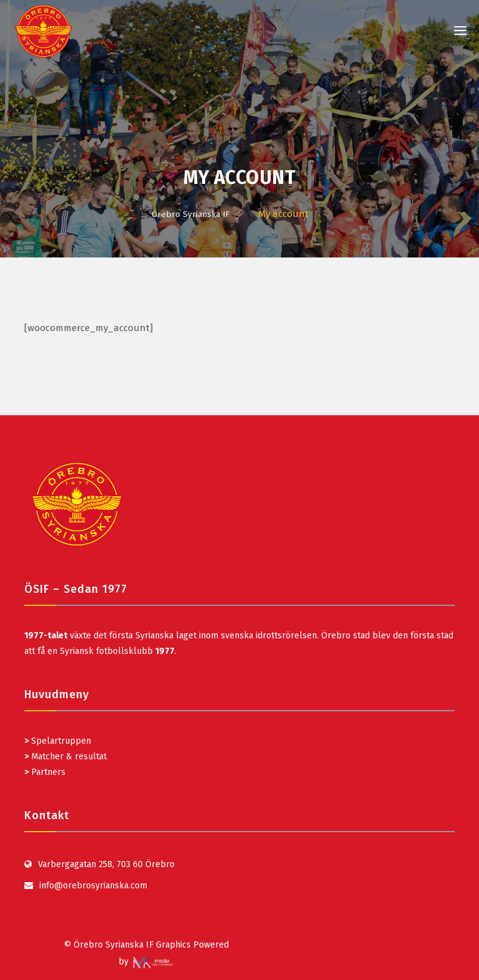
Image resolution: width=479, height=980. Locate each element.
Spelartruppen (60, 740)
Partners (45, 771)
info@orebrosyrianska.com (93, 885)
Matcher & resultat (65, 756)
